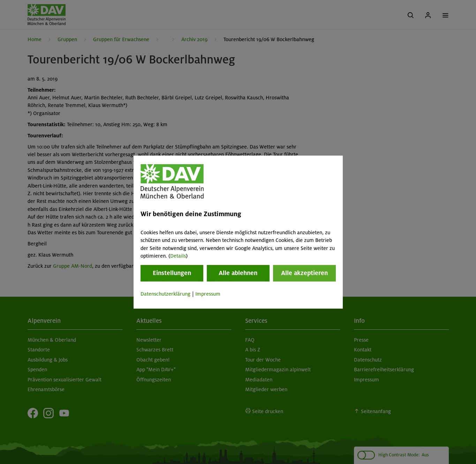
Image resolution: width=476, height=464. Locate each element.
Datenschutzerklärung (165, 294)
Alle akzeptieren (304, 273)
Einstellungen (172, 273)
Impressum (208, 294)
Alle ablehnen (238, 273)
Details (178, 256)
